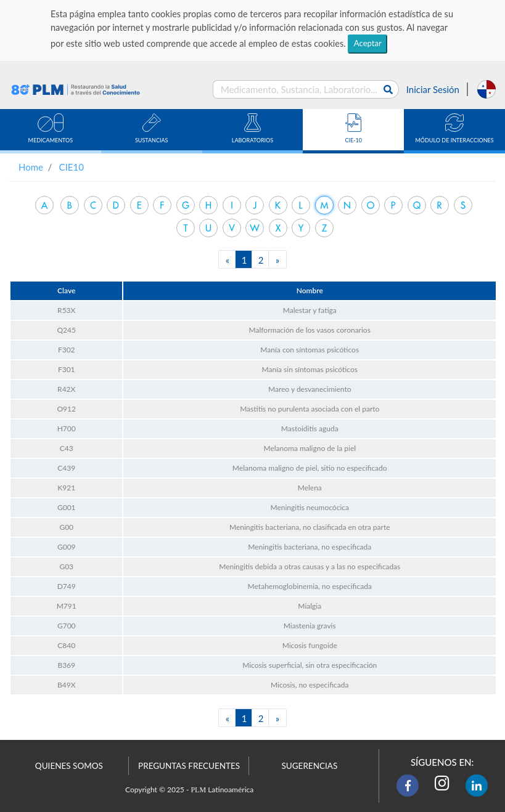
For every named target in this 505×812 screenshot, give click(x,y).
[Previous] (228, 259)
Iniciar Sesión (433, 89)
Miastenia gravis (310, 626)
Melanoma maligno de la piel (310, 448)
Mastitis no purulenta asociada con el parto (310, 409)
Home (31, 167)
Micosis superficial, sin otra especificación (310, 665)
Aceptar (368, 43)
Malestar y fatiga (310, 310)
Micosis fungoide (310, 645)
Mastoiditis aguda (310, 428)
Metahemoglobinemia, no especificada (310, 586)
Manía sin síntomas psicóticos (310, 369)
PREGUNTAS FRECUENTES (189, 766)
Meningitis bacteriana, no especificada (310, 547)
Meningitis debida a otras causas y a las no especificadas (310, 566)
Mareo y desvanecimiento (310, 389)
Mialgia (310, 606)
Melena (310, 488)
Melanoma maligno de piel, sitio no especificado (310, 468)
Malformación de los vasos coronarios (310, 330)
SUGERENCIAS (309, 766)
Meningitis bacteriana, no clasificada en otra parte (310, 527)
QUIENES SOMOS (69, 766)
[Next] (277, 259)
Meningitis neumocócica (309, 507)
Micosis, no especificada (310, 685)
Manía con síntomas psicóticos (310, 350)
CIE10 (72, 167)
